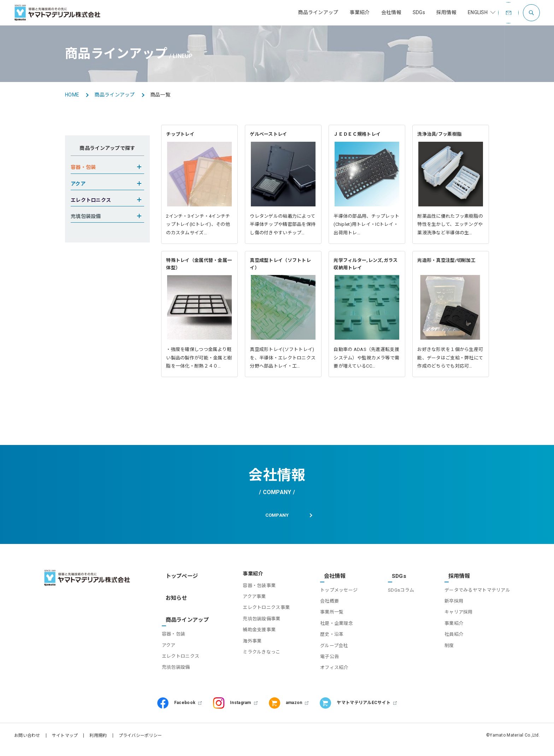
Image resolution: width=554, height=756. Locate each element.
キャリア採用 (459, 613)
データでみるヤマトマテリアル (477, 591)
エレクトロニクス (183, 648)
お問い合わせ (27, 737)
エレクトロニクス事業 (260, 613)
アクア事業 (248, 602)
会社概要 (325, 602)
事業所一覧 (328, 613)
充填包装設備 (178, 659)
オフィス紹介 (330, 669)
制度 (449, 647)
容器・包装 (176, 626)
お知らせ (174, 597)
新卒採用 (454, 602)
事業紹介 (454, 624)
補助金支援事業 (253, 635)
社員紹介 (454, 635)
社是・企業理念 (332, 624)
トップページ (179, 580)
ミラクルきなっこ (255, 658)
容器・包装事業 (253, 591)
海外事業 (246, 647)
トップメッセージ (335, 591)
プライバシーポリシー (140, 737)
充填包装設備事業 (255, 624)
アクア (171, 637)
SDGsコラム (399, 591)
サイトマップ (65, 737)
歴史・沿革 (328, 635)
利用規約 (98, 737)
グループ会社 (330, 647)
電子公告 (325, 658)
